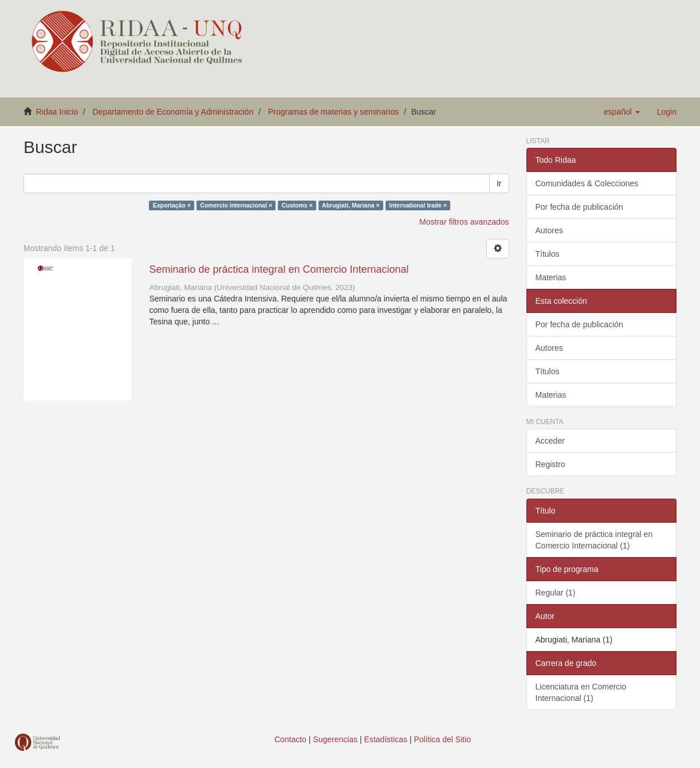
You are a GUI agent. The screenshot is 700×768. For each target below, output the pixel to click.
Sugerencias (335, 739)
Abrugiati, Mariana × (351, 205)
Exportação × (172, 205)
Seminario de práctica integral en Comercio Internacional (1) (594, 540)
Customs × (297, 205)
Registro (550, 464)
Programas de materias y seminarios (333, 112)
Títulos (548, 254)
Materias (551, 277)
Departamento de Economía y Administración (173, 112)
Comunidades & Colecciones (587, 183)
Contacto (290, 739)
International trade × (418, 205)
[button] (622, 112)
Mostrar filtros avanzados (464, 222)
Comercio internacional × (236, 205)
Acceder (550, 441)
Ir (499, 183)
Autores (549, 230)
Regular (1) (556, 593)
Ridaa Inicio (57, 112)
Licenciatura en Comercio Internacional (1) (581, 692)
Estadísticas (386, 739)
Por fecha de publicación (579, 207)
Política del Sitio (443, 739)
